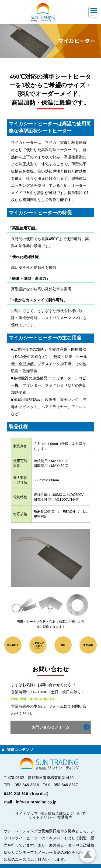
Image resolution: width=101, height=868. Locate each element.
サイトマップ (26, 814)
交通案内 (65, 817)
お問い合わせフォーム (51, 727)
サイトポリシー (42, 817)
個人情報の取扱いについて (63, 814)
